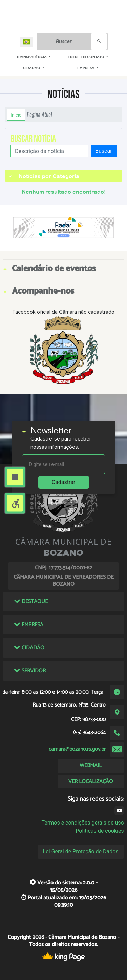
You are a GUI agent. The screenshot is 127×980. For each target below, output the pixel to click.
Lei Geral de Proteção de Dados (81, 852)
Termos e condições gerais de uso (83, 823)
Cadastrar (64, 482)
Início (16, 115)
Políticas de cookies (100, 831)
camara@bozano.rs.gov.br (77, 749)
